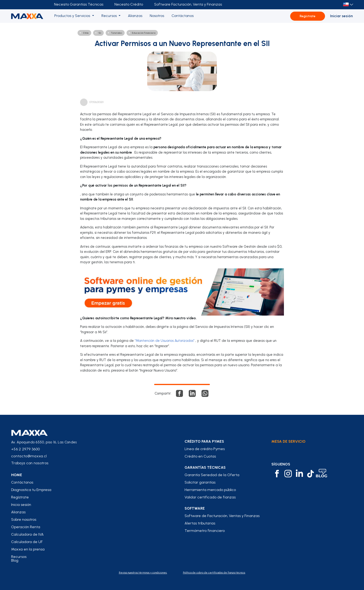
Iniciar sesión (341, 16)
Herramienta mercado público (210, 490)
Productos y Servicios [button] (73, 16)
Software (195, 508)
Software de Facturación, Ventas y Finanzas (222, 516)
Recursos (19, 557)
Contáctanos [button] (183, 16)
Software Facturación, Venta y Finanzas (188, 4)
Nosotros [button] (157, 16)
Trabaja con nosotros (30, 463)
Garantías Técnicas (205, 468)
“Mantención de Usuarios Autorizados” (165, 341)
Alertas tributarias (200, 523)
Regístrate (308, 16)
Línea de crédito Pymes (205, 449)
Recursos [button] (110, 16)
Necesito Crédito (129, 4)
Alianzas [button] (135, 16)
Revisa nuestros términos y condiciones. (143, 573)
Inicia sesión (21, 505)
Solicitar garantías (200, 482)
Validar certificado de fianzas (210, 497)
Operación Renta (26, 527)
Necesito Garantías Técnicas (79, 4)
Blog (15, 560)
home (17, 475)
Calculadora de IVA (27, 534)
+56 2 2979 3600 (26, 449)
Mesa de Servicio (288, 441)
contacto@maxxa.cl (29, 456)
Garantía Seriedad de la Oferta (212, 475)
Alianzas (18, 512)
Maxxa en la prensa (28, 549)
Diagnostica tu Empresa (31, 490)
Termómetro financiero (205, 531)
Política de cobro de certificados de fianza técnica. (214, 573)
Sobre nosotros (24, 520)
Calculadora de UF (27, 542)
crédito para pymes (204, 442)
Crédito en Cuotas (200, 456)
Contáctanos (22, 482)
